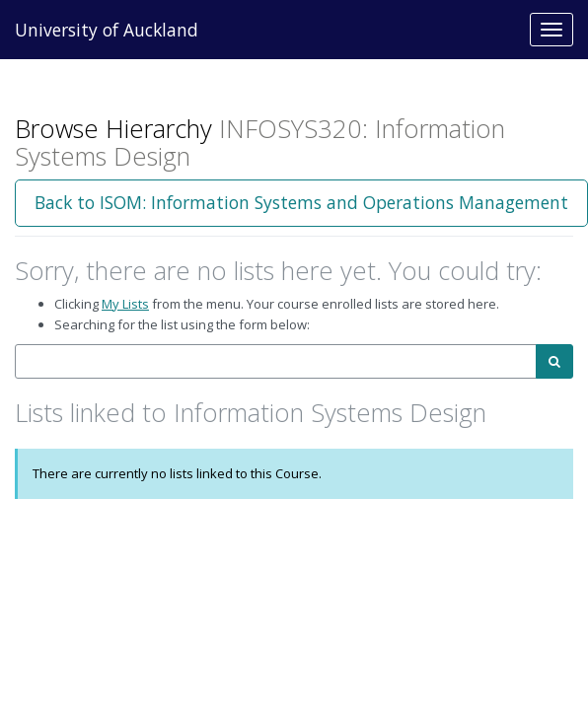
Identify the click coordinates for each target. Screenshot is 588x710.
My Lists (125, 304)
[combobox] (276, 361)
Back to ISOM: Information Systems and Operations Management (301, 202)
